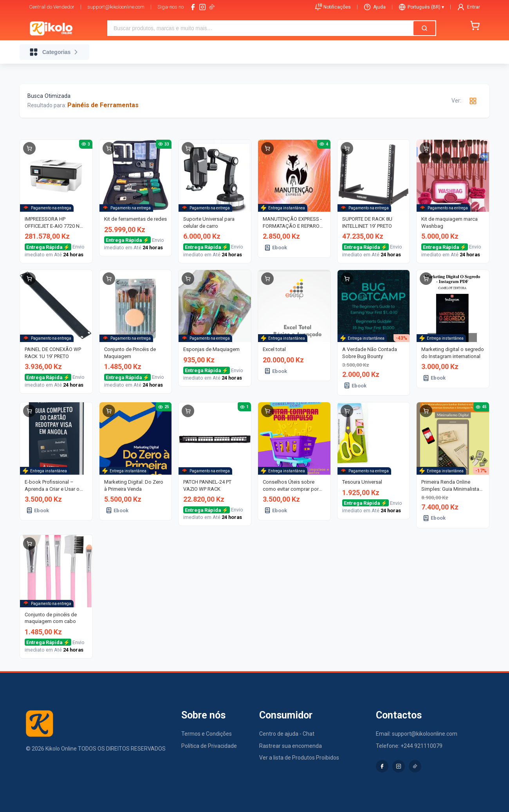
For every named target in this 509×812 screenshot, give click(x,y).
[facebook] (193, 7)
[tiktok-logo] (212, 7)
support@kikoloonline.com (116, 7)
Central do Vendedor (52, 7)
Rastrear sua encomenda (291, 746)
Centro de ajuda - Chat (287, 734)
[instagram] (202, 7)
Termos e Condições (207, 734)
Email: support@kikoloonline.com (417, 734)
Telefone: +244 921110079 (409, 746)
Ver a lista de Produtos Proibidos (299, 758)
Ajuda (375, 7)
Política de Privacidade (209, 746)
